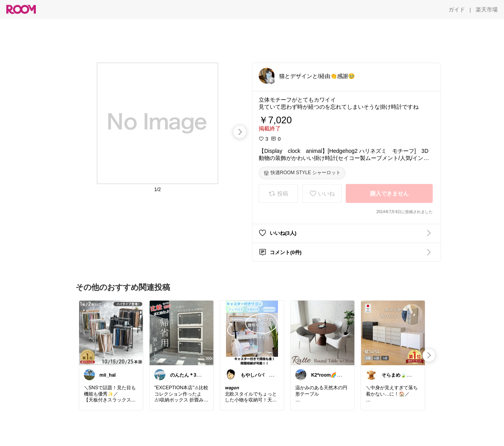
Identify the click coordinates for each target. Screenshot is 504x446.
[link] (111, 333)
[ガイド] (457, 9)
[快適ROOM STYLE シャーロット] (302, 173)
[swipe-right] (240, 132)
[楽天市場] (487, 9)
